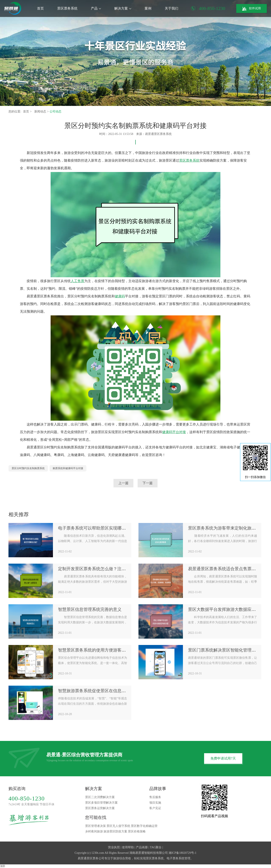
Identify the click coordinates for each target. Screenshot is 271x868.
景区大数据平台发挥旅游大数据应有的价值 (228, 609)
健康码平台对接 (174, 432)
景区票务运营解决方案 (100, 808)
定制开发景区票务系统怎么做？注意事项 (96, 569)
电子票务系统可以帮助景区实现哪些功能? (97, 528)
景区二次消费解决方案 (100, 797)
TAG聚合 (156, 847)
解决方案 (123, 8)
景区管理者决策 (95, 826)
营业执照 (114, 847)
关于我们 (171, 8)
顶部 (3, 866)
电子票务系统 (176, 858)
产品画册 (142, 847)
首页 (40, 8)
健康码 (120, 296)
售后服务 (155, 797)
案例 (148, 8)
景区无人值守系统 (118, 826)
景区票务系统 (67, 8)
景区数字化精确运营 (144, 826)
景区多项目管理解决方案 (101, 803)
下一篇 (148, 483)
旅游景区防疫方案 (115, 831)
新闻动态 (41, 112)
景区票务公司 (95, 858)
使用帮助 (128, 847)
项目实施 (155, 803)
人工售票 (77, 281)
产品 (96, 8)
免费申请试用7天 (223, 758)
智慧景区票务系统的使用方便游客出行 (94, 650)
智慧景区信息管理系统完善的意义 (90, 609)
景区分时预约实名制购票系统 (28, 468)
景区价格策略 (137, 831)
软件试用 (252, 9)
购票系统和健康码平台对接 (68, 468)
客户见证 (155, 808)
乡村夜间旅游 (94, 831)
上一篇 (123, 483)
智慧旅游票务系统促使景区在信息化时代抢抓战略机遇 (109, 691)
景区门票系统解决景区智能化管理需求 (224, 650)
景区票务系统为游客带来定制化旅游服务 (226, 528)
